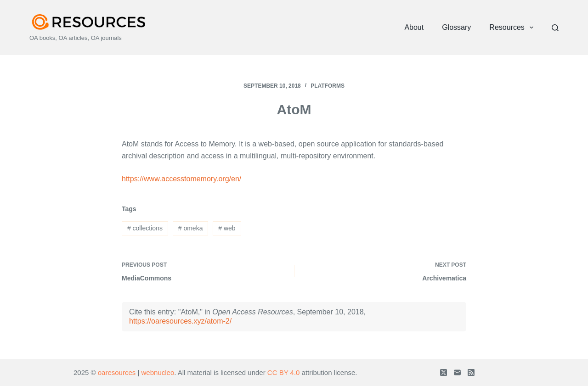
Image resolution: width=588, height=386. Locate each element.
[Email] (457, 372)
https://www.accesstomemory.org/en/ (181, 179)
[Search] (555, 28)
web (227, 228)
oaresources (117, 372)
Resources (513, 28)
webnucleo (158, 372)
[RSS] (471, 372)
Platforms (328, 86)
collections (145, 228)
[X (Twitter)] (444, 372)
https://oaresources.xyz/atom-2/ (180, 321)
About (414, 27)
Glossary (456, 27)
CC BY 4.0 (284, 372)
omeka (191, 228)
